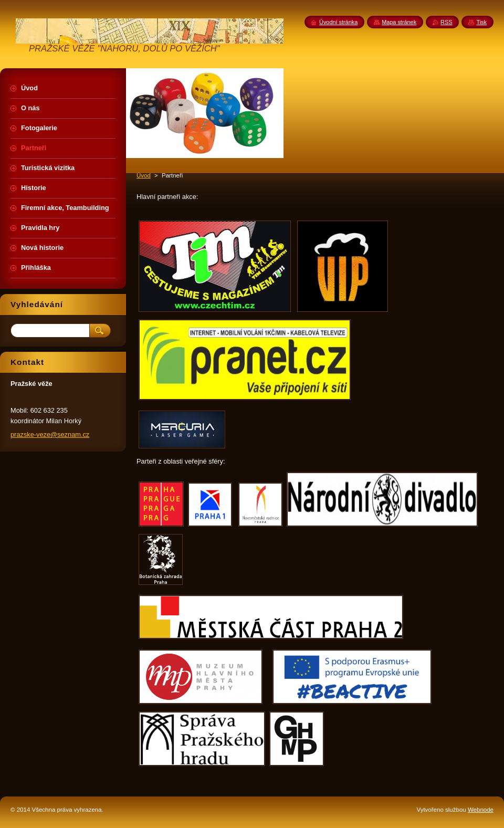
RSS (446, 22)
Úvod (144, 175)
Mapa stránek (399, 22)
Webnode (481, 810)
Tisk (481, 22)
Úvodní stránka (338, 22)
